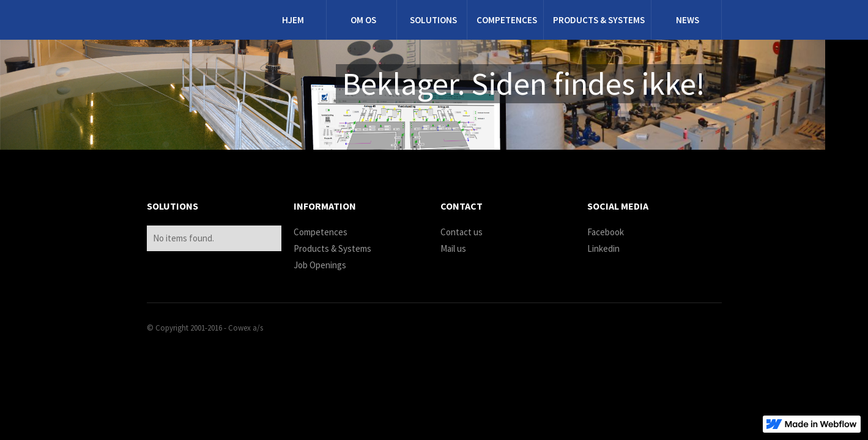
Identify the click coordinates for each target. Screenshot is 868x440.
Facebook (606, 232)
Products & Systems (332, 248)
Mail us (453, 248)
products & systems (599, 20)
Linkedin (603, 248)
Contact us (462, 232)
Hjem (293, 20)
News (688, 20)
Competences (507, 20)
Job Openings (320, 265)
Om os (363, 20)
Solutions (433, 20)
